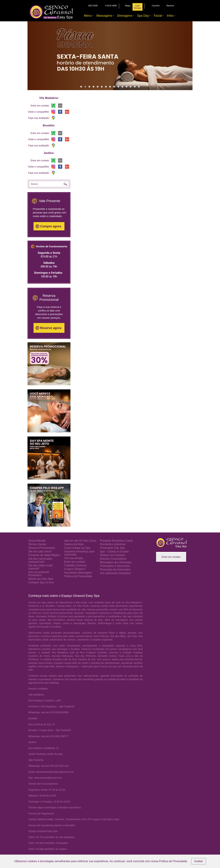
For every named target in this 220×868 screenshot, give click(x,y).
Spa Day (143, 16)
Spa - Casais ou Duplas (114, 551)
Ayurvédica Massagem (78, 573)
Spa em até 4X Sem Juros (80, 541)
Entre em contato (75, 562)
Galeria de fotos (74, 544)
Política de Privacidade (173, 861)
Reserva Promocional (42, 548)
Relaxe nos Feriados (112, 555)
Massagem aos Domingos (116, 562)
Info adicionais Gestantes (115, 573)
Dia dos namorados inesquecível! (40, 560)
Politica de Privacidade (78, 576)
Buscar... (35, 184)
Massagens (104, 16)
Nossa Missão (37, 541)
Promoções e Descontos (115, 566)
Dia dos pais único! (40, 551)
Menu (88, 16)
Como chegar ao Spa (77, 548)
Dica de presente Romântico (39, 574)
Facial (158, 16)
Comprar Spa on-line (41, 582)
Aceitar (199, 861)
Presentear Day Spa (112, 548)
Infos (170, 16)
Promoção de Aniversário (115, 570)
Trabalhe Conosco (75, 565)
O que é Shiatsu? (75, 569)
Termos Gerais (37, 544)
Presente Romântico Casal (116, 541)
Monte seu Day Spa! (41, 579)
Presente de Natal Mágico (44, 555)
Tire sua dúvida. (74, 558)
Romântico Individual (113, 544)
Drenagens (125, 16)
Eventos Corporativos (113, 559)
